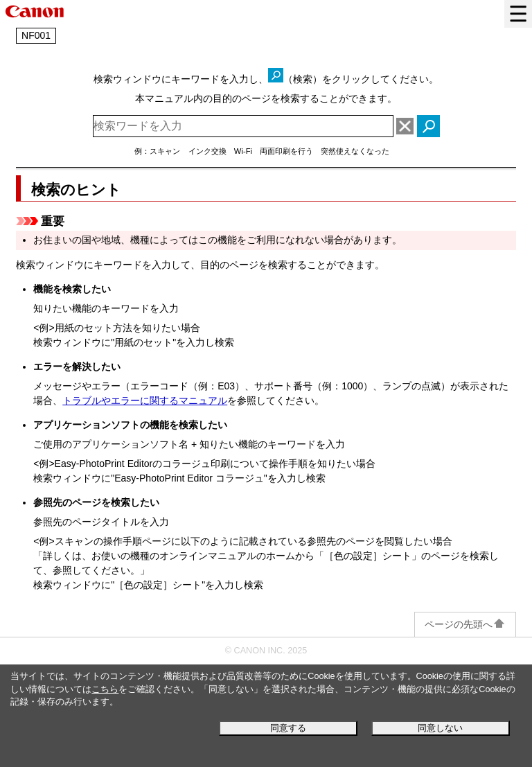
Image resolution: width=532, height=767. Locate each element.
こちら (105, 689)
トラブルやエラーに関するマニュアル (145, 400)
